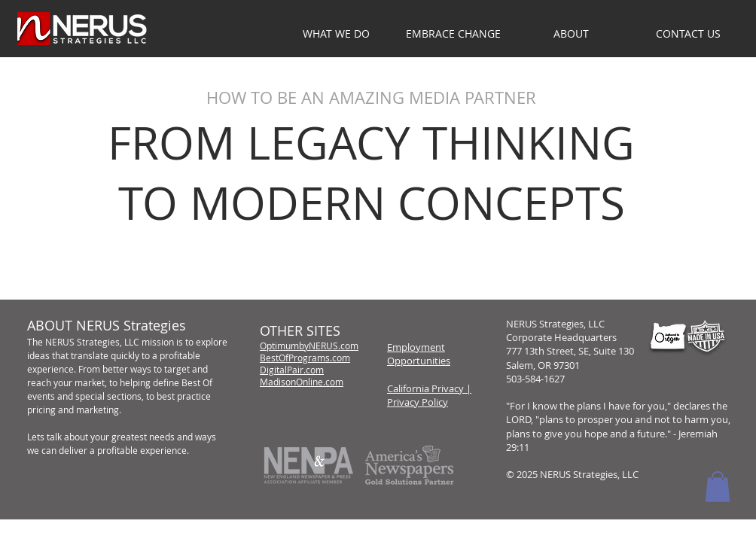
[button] (571, 34)
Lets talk (44, 437)
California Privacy (425, 388)
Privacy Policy (418, 402)
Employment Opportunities (419, 354)
